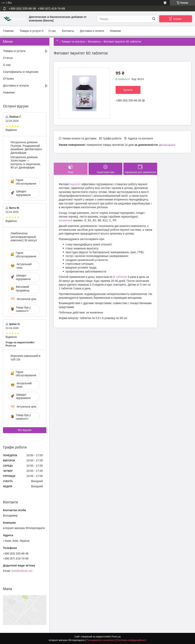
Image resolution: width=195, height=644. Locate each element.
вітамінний (65, 220)
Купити (128, 90)
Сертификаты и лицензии (21, 72)
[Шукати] (154, 19)
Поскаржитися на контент (101, 640)
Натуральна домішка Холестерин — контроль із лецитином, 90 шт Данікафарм (26, 162)
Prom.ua (116, 637)
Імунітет (76, 184)
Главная (8, 31)
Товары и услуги (30, 31)
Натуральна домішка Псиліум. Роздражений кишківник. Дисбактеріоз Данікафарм (26, 147)
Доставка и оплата (92, 31)
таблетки (121, 277)
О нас (52, 31)
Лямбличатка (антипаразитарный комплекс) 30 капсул (24, 237)
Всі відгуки (25, 430)
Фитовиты (94, 42)
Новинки (116, 31)
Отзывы (8, 78)
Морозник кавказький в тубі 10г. (25, 358)
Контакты (68, 31)
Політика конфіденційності (132, 640)
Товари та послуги (73, 42)
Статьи (8, 58)
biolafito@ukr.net (22, 571)
